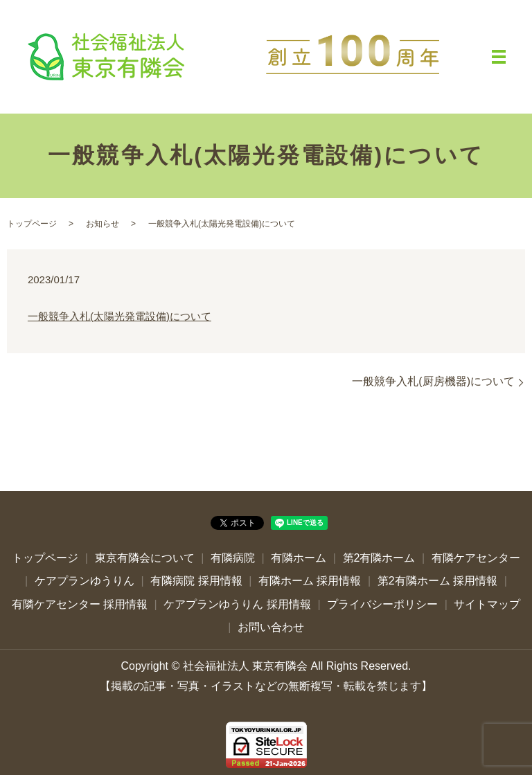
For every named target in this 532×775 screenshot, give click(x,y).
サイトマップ (487, 604)
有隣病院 (233, 558)
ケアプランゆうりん (85, 581)
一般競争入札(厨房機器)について (433, 381)
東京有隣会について (145, 558)
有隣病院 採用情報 (196, 581)
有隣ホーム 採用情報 (310, 581)
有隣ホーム (299, 558)
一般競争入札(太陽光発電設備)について (119, 316)
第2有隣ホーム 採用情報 (437, 581)
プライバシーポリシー (382, 604)
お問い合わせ (271, 627)
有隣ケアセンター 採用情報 (80, 604)
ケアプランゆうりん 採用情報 (237, 604)
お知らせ (103, 224)
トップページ (32, 224)
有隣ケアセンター (476, 558)
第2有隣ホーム (379, 558)
